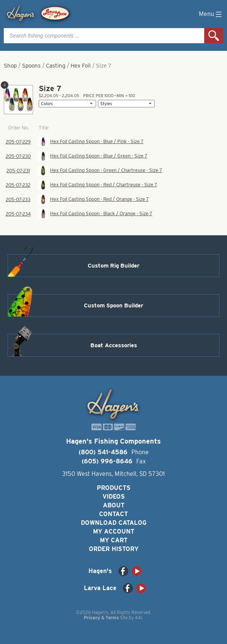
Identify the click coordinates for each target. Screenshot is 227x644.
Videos (114, 497)
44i (138, 618)
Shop (10, 66)
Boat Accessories (114, 345)
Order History (114, 549)
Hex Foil (81, 66)
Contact (114, 514)
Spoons (31, 66)
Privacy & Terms (101, 618)
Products (114, 488)
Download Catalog (114, 523)
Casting (56, 66)
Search (214, 36)
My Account (114, 531)
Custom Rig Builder (114, 266)
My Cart (114, 540)
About (114, 505)
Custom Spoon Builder (114, 305)
